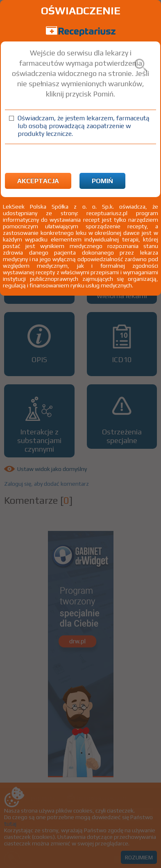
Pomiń (102, 181)
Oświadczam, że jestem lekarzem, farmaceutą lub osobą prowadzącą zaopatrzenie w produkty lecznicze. (84, 126)
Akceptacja (38, 181)
